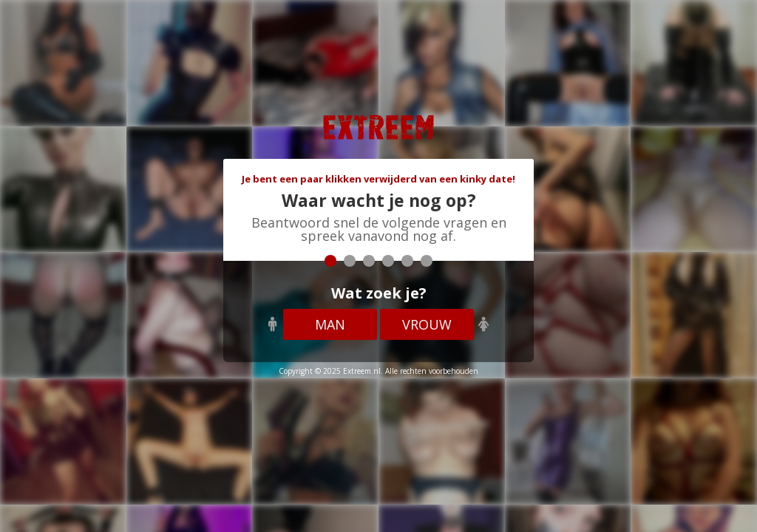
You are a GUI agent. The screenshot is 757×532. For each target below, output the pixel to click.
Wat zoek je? (379, 293)
